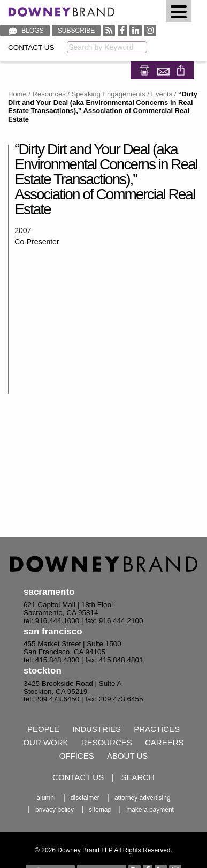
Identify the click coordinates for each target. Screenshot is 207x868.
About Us (127, 756)
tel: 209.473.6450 (51, 699)
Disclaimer (85, 798)
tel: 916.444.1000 (51, 621)
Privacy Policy (55, 810)
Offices (77, 756)
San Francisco (53, 631)
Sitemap (100, 810)
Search (138, 777)
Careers (164, 742)
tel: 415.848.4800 (51, 660)
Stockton (43, 671)
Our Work (45, 742)
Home (17, 94)
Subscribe (76, 31)
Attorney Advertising (143, 798)
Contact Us (31, 47)
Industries (97, 729)
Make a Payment (150, 810)
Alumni (46, 798)
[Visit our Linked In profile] (136, 30)
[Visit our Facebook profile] (122, 30)
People (43, 729)
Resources (49, 94)
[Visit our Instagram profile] (150, 30)
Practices (157, 729)
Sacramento (49, 592)
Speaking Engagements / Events (122, 94)
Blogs (25, 31)
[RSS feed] (109, 30)
